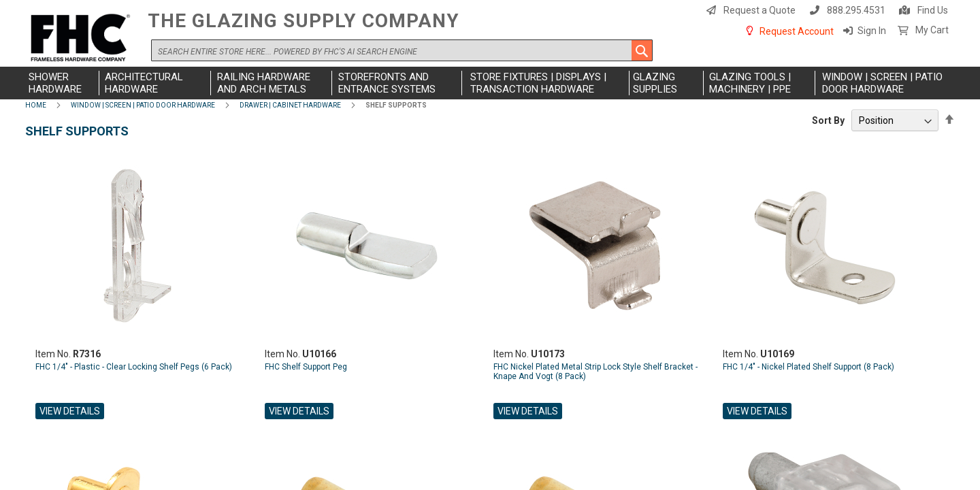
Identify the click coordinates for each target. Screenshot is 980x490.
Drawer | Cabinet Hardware (290, 105)
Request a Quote (759, 10)
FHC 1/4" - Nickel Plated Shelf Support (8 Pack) (808, 367)
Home (36, 105)
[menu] (490, 83)
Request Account (797, 31)
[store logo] (83, 38)
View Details (70, 411)
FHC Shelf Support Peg (306, 367)
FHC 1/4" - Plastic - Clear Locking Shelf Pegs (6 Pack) (134, 367)
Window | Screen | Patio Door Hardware (143, 105)
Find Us (933, 10)
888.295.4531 (856, 10)
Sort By (828, 120)
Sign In (872, 31)
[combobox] (402, 50)
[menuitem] (62, 83)
